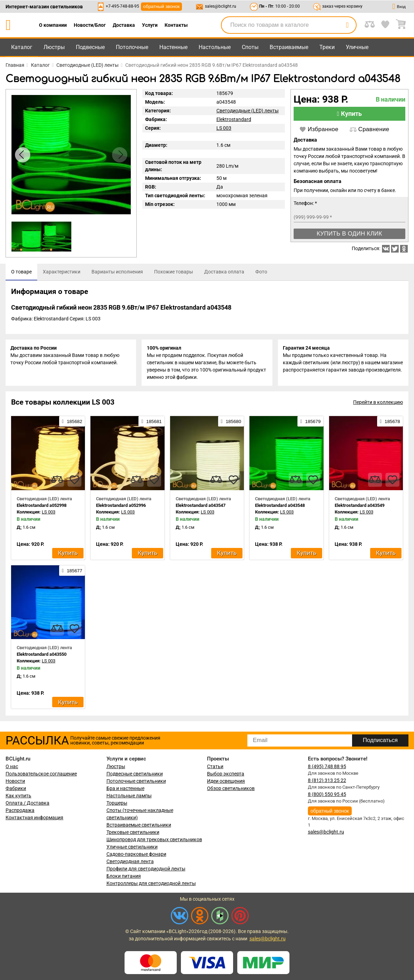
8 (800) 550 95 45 (327, 794)
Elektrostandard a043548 (280, 506)
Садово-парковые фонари (136, 854)
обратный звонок (162, 6)
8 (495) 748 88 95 (327, 766)
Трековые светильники (133, 832)
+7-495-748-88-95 (122, 6)
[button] (120, 155)
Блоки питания (124, 876)
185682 (72, 423)
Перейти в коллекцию (378, 404)
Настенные (173, 47)
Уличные (357, 47)
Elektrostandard (234, 119)
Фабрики (16, 788)
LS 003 (224, 128)
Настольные (215, 47)
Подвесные (90, 47)
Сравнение (369, 129)
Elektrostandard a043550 (42, 656)
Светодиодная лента (130, 861)
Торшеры (117, 803)
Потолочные (132, 47)
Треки (327, 47)
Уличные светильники (132, 847)
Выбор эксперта (226, 774)
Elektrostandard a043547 (201, 506)
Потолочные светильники (136, 781)
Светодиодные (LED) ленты (248, 111)
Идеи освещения (226, 781)
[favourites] (74, 481)
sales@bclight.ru (221, 6)
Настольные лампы (129, 796)
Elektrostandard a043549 (360, 506)
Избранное (319, 129)
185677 (72, 572)
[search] (347, 25)
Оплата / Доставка (27, 803)
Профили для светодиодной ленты (146, 869)
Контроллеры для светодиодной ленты (151, 883)
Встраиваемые (289, 47)
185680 (231, 423)
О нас (12, 766)
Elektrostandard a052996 (121, 506)
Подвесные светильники (135, 774)
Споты (250, 47)
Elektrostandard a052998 (42, 506)
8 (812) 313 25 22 (327, 780)
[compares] (57, 481)
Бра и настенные (125, 788)
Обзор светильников (231, 788)
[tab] (21, 272)
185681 (151, 423)
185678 (390, 423)
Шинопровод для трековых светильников (154, 839)
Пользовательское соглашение (41, 774)
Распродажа (20, 810)
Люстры (54, 47)
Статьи (215, 766)
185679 (310, 423)
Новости (15, 781)
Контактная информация (34, 818)
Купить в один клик (349, 234)
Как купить (18, 796)
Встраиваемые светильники (139, 825)
